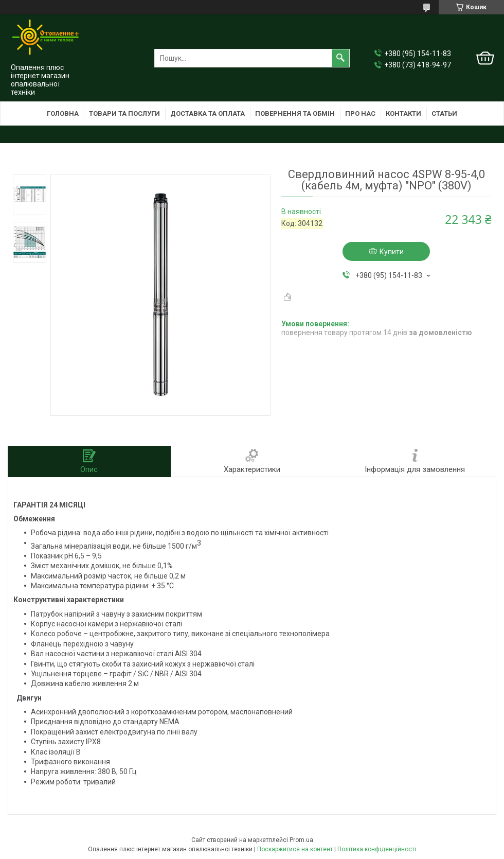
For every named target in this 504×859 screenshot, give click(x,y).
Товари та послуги (124, 113)
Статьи (444, 113)
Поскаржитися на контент (295, 849)
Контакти (403, 113)
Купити (392, 252)
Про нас (360, 113)
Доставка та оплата (208, 113)
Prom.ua (301, 840)
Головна (63, 113)
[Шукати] (340, 58)
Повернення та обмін (295, 113)
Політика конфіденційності (377, 849)
